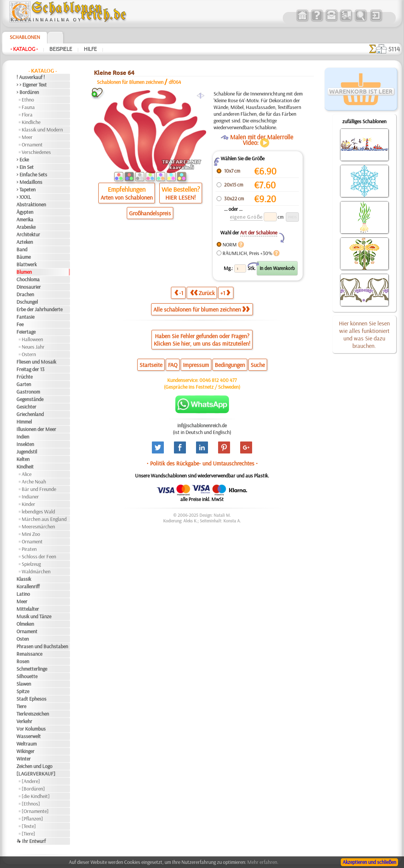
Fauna (28, 107)
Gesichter (26, 407)
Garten (24, 384)
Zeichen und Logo (34, 766)
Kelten (23, 459)
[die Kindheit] (36, 796)
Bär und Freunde (39, 489)
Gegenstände (30, 399)
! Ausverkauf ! (31, 77)
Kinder (28, 504)
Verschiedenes (36, 152)
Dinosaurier (29, 287)
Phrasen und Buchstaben (42, 646)
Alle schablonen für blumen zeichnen (201, 309)
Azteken (25, 242)
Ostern (29, 354)
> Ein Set (25, 167)
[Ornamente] (35, 811)
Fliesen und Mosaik (36, 362)
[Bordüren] (33, 789)
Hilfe (90, 49)
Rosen (23, 661)
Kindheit (25, 467)
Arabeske (26, 227)
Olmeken (25, 624)
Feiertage (26, 332)
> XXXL (24, 197)
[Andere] (31, 781)
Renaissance (29, 654)
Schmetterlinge (32, 669)
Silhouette (27, 676)
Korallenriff (28, 586)
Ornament (32, 145)
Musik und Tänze (34, 616)
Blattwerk (27, 264)
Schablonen (25, 37)
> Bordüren (28, 92)
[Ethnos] (31, 804)
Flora (27, 115)
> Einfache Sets (32, 174)
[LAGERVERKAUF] (36, 774)
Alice (27, 474)
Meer (27, 137)
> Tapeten (26, 189)
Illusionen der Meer (36, 429)
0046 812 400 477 (218, 380)
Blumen (24, 272)
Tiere (21, 706)
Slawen (24, 684)
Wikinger (25, 751)
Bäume (24, 257)
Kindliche (31, 122)
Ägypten (25, 212)
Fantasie (25, 317)
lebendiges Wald (38, 512)
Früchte (25, 377)
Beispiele (61, 49)
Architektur (28, 234)
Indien (23, 437)
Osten (23, 639)
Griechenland (30, 414)
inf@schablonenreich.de (202, 425)
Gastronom (28, 392)
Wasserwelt (29, 736)
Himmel (24, 422)
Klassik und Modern (42, 130)
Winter (24, 759)
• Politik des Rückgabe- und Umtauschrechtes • (202, 463)
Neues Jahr (33, 347)
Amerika (25, 219)
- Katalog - (24, 49)
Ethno (28, 100)
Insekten (25, 444)
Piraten (29, 549)
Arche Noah (34, 482)
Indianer (30, 497)
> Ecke (23, 160)
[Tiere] (28, 834)
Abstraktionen (31, 204)
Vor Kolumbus (31, 729)
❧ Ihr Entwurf (31, 841)
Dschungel (27, 302)
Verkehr (24, 721)
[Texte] (29, 826)
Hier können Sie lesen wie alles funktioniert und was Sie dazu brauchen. (364, 334)
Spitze (23, 691)
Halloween (32, 339)
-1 (179, 293)
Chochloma (28, 279)
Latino (23, 594)
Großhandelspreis (150, 213)
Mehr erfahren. (263, 862)
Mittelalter (28, 609)
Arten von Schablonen (127, 197)
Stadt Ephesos (31, 699)
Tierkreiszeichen (33, 714)
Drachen (25, 294)
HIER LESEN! (180, 197)
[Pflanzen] (32, 819)
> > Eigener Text (32, 85)
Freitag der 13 (30, 369)
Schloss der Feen (39, 556)
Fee (20, 324)
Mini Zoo (31, 534)
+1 (225, 293)
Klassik (24, 579)
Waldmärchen (36, 571)
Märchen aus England (44, 519)
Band (22, 249)
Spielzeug (31, 564)
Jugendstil (27, 452)
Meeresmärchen (38, 526)
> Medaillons (29, 182)
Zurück (202, 293)
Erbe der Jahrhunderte (39, 309)
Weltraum (27, 744)
